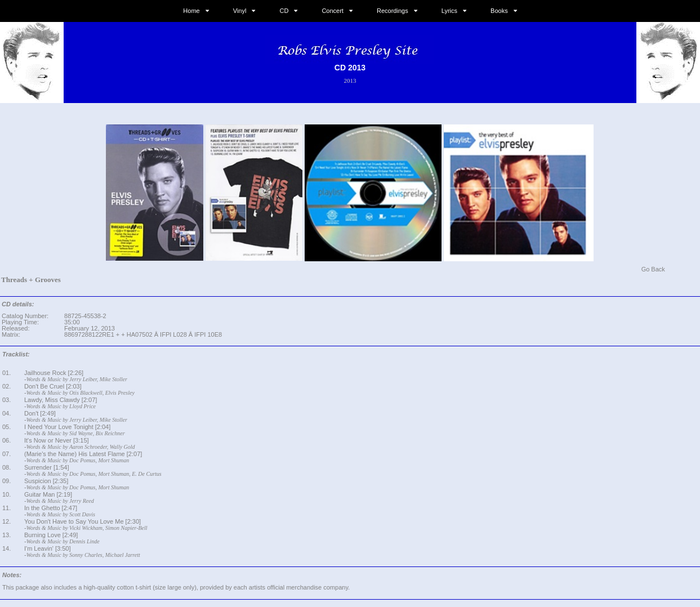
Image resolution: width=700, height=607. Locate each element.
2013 (350, 81)
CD (284, 11)
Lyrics (449, 11)
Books (499, 11)
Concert (333, 11)
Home (191, 11)
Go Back (653, 269)
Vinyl (240, 11)
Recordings (393, 11)
